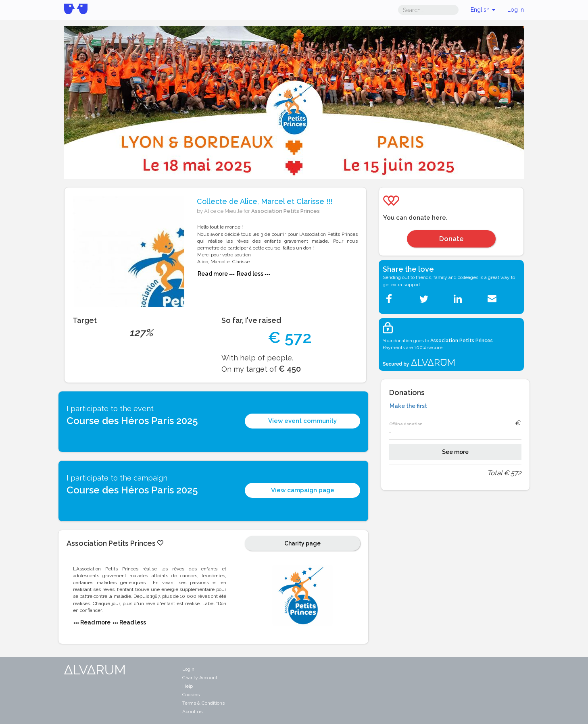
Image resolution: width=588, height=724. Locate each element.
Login (188, 669)
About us (192, 712)
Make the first (408, 406)
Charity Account (200, 678)
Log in (516, 10)
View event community (302, 421)
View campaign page (303, 490)
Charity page (302, 543)
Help (188, 686)
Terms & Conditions (203, 703)
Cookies (191, 695)
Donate (451, 239)
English (483, 10)
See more (455, 452)
